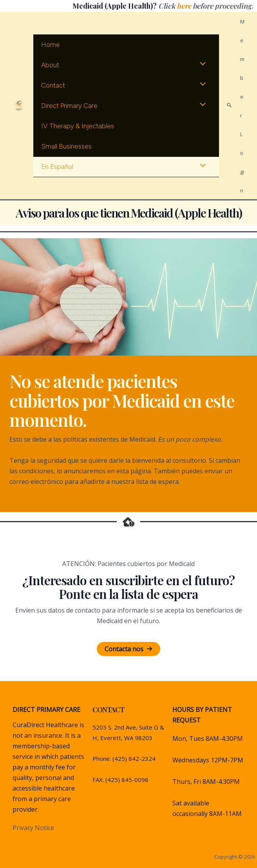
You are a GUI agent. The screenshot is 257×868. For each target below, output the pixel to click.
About (49, 65)
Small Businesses (65, 146)
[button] (128, 649)
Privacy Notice (33, 828)
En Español (56, 167)
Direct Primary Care (68, 106)
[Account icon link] (242, 106)
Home (49, 45)
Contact (52, 85)
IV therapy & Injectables (76, 126)
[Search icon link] (230, 106)
